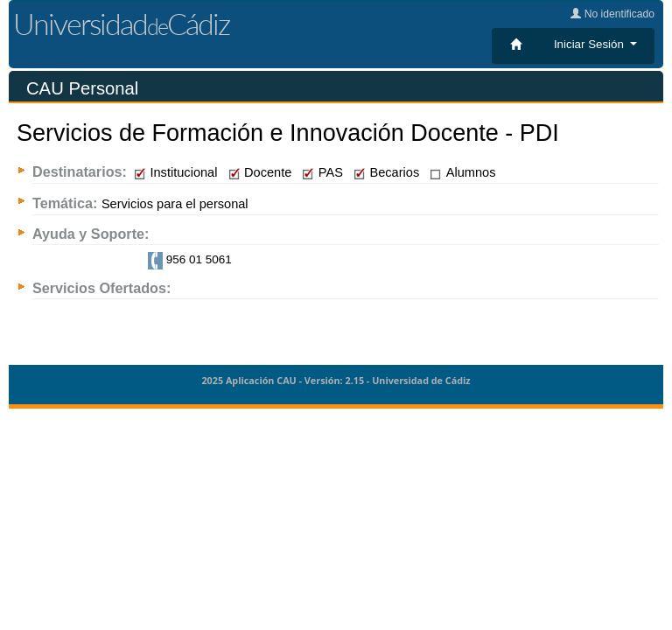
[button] (595, 45)
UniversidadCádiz (121, 24)
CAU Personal (82, 88)
